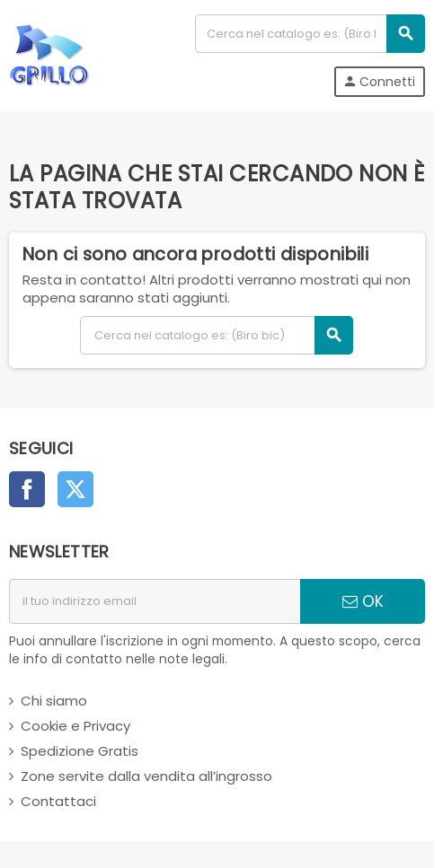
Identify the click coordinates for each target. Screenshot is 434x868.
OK (363, 601)
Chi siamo (54, 701)
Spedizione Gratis (80, 751)
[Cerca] (310, 34)
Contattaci (58, 801)
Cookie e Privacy (75, 726)
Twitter (75, 489)
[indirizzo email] (155, 601)
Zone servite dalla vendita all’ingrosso (146, 776)
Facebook (27, 489)
